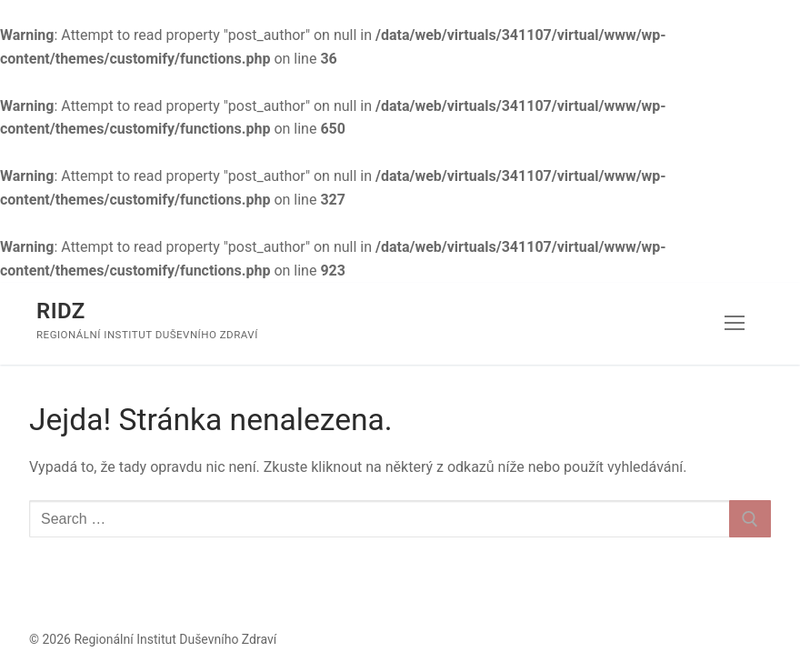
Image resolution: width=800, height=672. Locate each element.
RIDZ (61, 311)
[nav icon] (735, 324)
